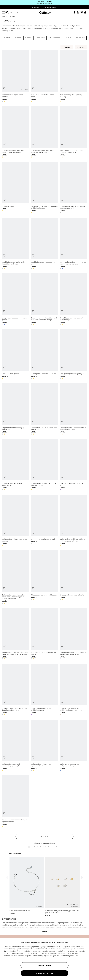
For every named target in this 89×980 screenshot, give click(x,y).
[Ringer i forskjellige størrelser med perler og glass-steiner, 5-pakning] (16, 634)
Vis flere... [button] (45, 837)
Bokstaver (80, 38)
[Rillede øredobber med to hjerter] (73, 578)
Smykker (11, 16)
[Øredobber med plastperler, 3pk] (45, 521)
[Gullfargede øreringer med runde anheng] (16, 521)
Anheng (68, 38)
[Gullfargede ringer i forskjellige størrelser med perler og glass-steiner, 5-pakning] (16, 578)
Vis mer (45, 931)
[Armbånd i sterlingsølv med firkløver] (16, 76)
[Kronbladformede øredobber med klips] (45, 244)
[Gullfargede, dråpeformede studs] (45, 354)
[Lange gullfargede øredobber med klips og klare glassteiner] (73, 244)
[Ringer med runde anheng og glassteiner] (16, 409)
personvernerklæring (35, 956)
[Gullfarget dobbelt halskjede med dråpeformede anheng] (16, 690)
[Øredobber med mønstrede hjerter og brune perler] (16, 801)
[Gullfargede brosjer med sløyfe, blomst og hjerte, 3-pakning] (45, 132)
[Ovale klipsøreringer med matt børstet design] (73, 299)
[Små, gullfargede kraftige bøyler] (73, 354)
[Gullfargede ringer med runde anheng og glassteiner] (73, 132)
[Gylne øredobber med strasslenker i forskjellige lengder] (45, 188)
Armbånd (7, 38)
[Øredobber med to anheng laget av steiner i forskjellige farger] (73, 634)
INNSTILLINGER (44, 965)
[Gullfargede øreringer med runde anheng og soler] (45, 465)
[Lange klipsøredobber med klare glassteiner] (16, 299)
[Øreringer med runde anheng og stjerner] (45, 634)
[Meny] (4, 12)
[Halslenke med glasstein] (16, 354)
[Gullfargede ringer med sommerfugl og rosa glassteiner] (16, 746)
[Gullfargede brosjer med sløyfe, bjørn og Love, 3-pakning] (16, 132)
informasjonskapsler (71, 956)
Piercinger (40, 38)
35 (54, 847)
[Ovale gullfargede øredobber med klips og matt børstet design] (45, 299)
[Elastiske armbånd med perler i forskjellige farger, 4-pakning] (73, 690)
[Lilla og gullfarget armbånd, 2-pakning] (73, 465)
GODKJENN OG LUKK (44, 973)
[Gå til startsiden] (44, 12)
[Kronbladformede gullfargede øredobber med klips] (16, 244)
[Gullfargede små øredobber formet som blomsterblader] (73, 409)
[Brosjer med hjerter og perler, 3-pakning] (73, 76)
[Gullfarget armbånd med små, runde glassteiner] (16, 465)
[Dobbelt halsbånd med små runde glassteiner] (45, 409)
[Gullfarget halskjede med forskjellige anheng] (73, 746)
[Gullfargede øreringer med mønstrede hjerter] (45, 746)
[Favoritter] (82, 12)
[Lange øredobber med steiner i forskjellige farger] (45, 690)
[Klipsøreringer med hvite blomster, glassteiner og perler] (73, 188)
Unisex (28, 38)
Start (4, 16)
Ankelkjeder (55, 38)
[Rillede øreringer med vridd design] (45, 578)
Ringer (18, 38)
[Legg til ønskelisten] (4, 88)
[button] (79, 12)
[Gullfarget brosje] (16, 188)
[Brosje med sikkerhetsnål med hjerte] (45, 76)
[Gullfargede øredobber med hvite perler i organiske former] (73, 521)
